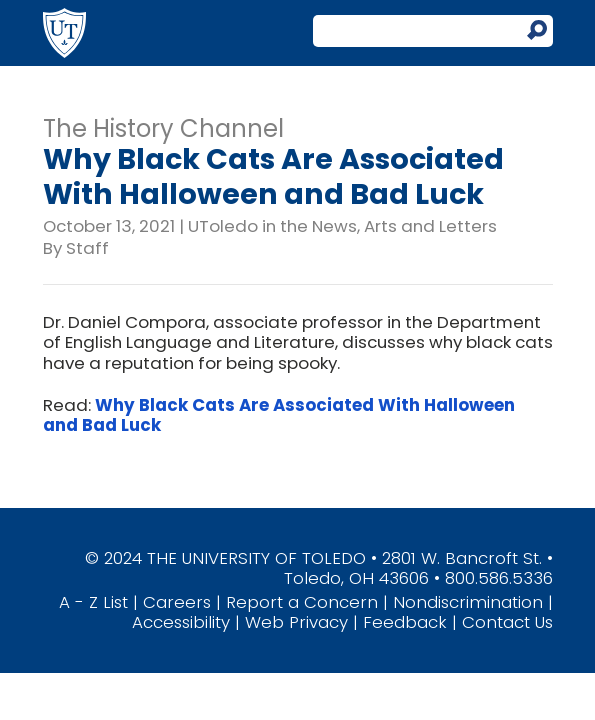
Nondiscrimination (468, 602)
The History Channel (163, 128)
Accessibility (181, 622)
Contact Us (507, 622)
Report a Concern (302, 602)
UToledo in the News (272, 226)
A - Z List (93, 602)
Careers (177, 602)
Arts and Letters (430, 226)
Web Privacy (296, 622)
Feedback (405, 622)
